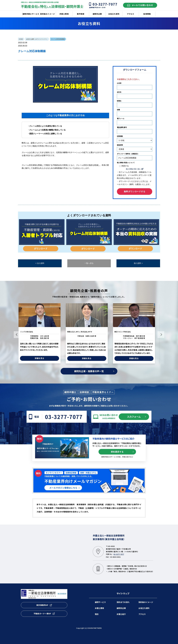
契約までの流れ (123, 602)
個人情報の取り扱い (134, 169)
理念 (97, 614)
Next (161, 335)
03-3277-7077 (64, 417)
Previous (17, 335)
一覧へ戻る (89, 263)
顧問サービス (100, 602)
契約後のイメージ (146, 602)
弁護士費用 (99, 608)
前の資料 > (138, 263)
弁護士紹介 (121, 614)
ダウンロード (41, 249)
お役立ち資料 (144, 608)
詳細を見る (42, 358)
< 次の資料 (40, 263)
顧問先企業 (121, 608)
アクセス (142, 614)
